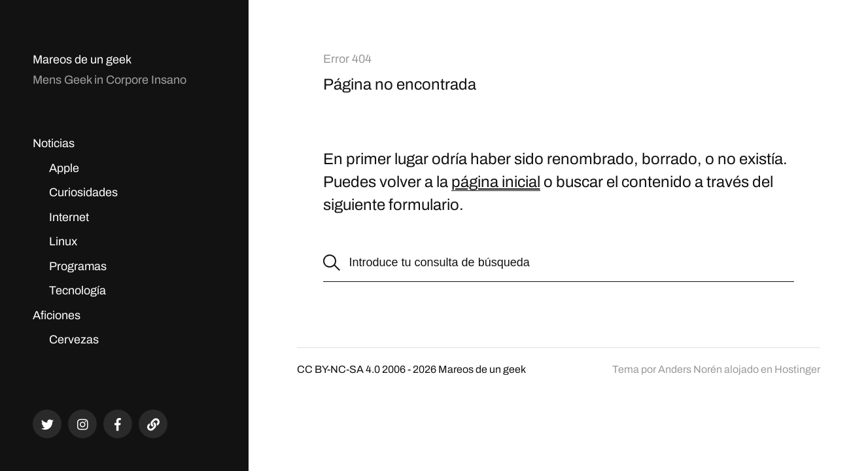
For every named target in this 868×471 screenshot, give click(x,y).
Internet (69, 217)
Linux (63, 241)
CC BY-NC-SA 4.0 (339, 369)
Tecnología (78, 290)
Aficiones (57, 315)
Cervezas (74, 340)
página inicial (496, 182)
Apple (64, 168)
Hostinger (797, 369)
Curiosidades (83, 192)
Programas (78, 266)
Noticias (54, 143)
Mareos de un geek (82, 60)
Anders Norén (690, 369)
